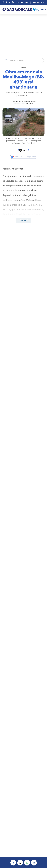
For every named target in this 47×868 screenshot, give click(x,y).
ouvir (23, 150)
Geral (23, 68)
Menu (42, 10)
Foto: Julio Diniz (29, 143)
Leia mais (23, 220)
